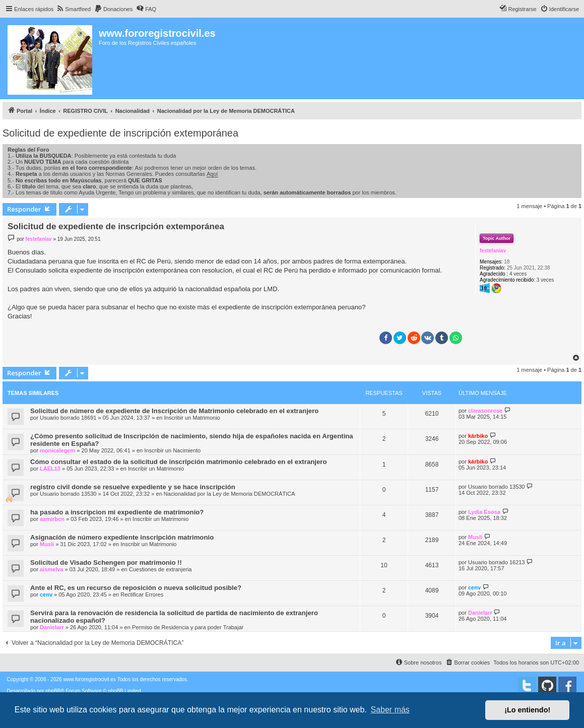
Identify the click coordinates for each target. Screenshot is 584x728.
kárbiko (478, 436)
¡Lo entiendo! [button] (527, 710)
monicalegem (57, 450)
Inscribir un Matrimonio (192, 418)
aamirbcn (52, 519)
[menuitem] (73, 9)
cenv (46, 594)
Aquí (212, 174)
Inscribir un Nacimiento (172, 450)
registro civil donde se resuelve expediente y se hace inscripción (133, 487)
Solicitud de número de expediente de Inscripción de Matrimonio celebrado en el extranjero (174, 411)
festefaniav (493, 251)
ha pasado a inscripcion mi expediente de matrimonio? (117, 512)
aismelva (51, 569)
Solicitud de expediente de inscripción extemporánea (120, 133)
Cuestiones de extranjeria (160, 569)
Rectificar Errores (142, 594)
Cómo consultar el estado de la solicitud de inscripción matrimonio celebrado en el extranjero (178, 462)
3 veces (545, 280)
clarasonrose (485, 411)
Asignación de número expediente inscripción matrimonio (122, 537)
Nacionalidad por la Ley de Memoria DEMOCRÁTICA (229, 494)
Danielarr (52, 627)
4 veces (518, 274)
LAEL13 (50, 469)
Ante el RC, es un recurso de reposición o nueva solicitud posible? (136, 588)
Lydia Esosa (484, 512)
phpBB (53, 691)
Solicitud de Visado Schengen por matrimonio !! (106, 562)
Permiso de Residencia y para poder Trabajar (188, 627)
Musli (47, 544)
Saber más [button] (390, 710)
